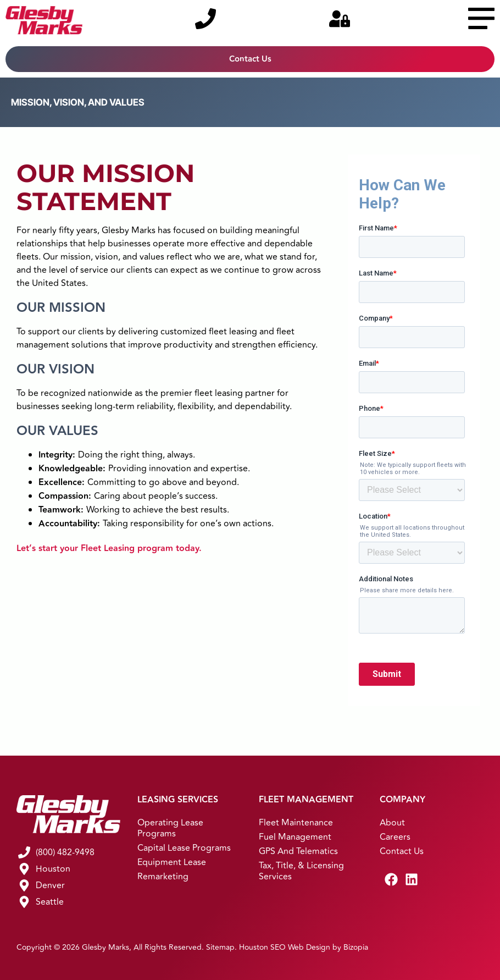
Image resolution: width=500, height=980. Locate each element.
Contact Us (402, 851)
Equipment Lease (172, 862)
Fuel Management (295, 837)
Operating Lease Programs (170, 828)
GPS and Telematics (298, 851)
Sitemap (220, 947)
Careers (395, 837)
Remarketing (163, 877)
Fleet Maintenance (296, 823)
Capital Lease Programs (184, 848)
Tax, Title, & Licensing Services (301, 871)
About (392, 823)
